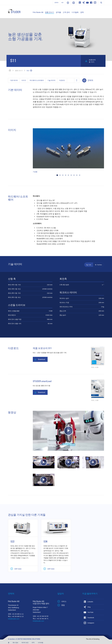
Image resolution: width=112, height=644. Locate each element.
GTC (33, 643)
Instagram (91, 623)
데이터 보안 (25, 643)
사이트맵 (40, 643)
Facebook (91, 618)
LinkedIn (90, 602)
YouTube (90, 612)
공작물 (58, 12)
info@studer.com (14, 619)
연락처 (56, 3)
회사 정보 (16, 643)
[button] (57, 175)
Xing (89, 607)
